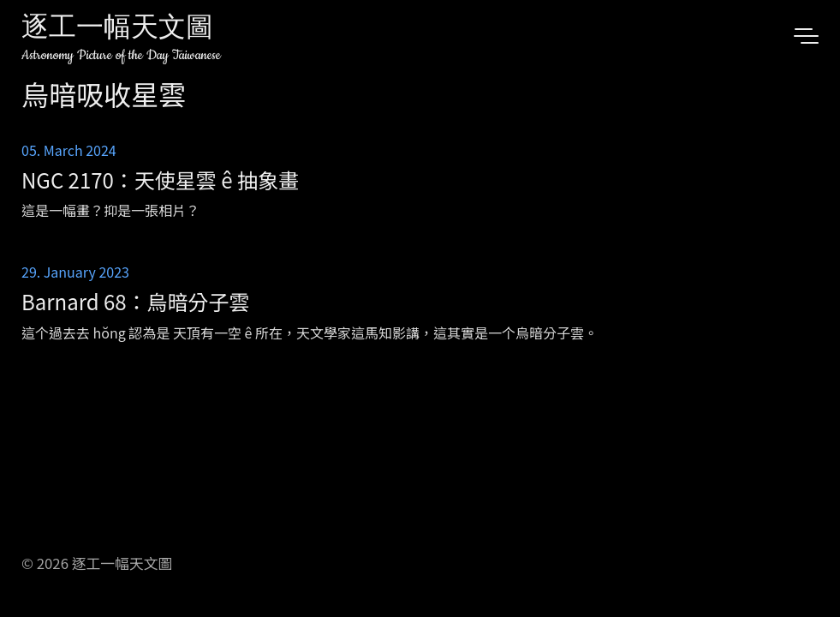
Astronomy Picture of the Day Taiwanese (121, 55)
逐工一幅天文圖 (117, 30)
